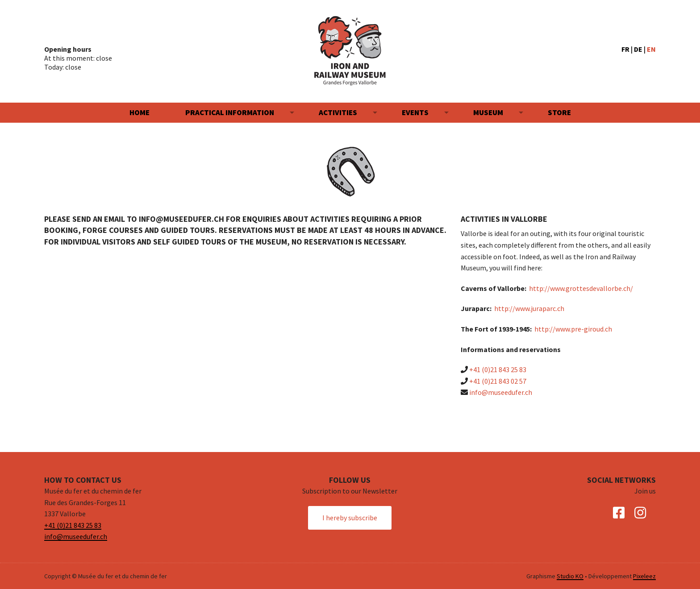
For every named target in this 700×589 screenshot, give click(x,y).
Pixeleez (644, 576)
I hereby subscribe (350, 518)
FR (625, 49)
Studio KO (570, 576)
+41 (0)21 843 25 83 (498, 369)
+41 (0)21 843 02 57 (498, 381)
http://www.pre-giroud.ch (573, 329)
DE (638, 49)
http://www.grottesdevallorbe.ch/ (581, 288)
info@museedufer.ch (501, 392)
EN (651, 49)
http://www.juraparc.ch (529, 308)
